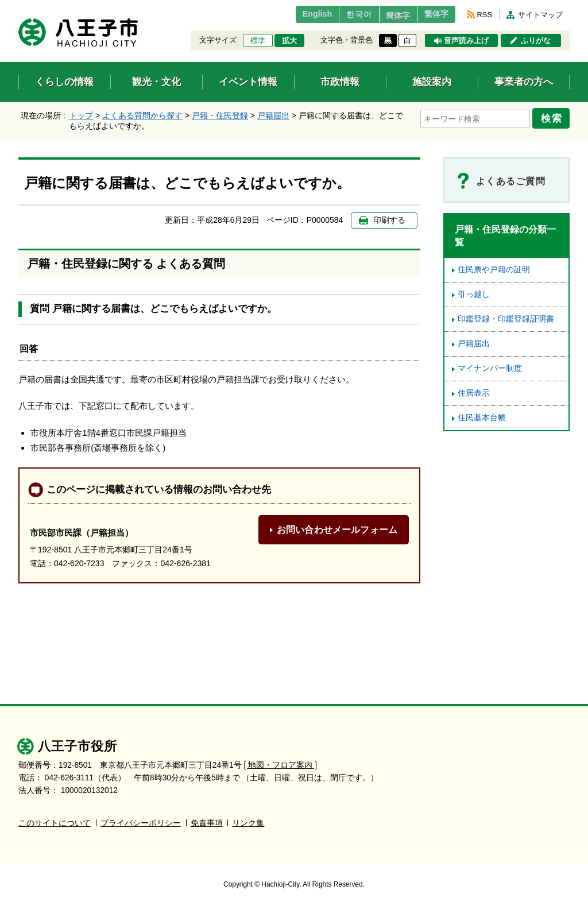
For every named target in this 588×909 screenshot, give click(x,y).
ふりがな (536, 41)
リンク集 (248, 823)
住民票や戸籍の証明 (494, 270)
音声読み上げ (466, 41)
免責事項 (207, 823)
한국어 (342, 14)
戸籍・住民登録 (220, 115)
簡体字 (388, 16)
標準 (258, 41)
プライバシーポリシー (141, 823)
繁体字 (433, 14)
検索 (554, 117)
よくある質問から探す (142, 115)
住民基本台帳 (482, 418)
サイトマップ (540, 15)
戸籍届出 (273, 115)
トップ (81, 115)
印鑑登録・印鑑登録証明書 (506, 319)
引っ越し (474, 294)
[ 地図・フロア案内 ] (281, 765)
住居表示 (474, 393)
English (296, 14)
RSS (485, 15)
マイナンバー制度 (490, 368)
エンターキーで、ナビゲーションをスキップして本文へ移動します (19, 7)
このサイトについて (55, 823)
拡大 (289, 41)
